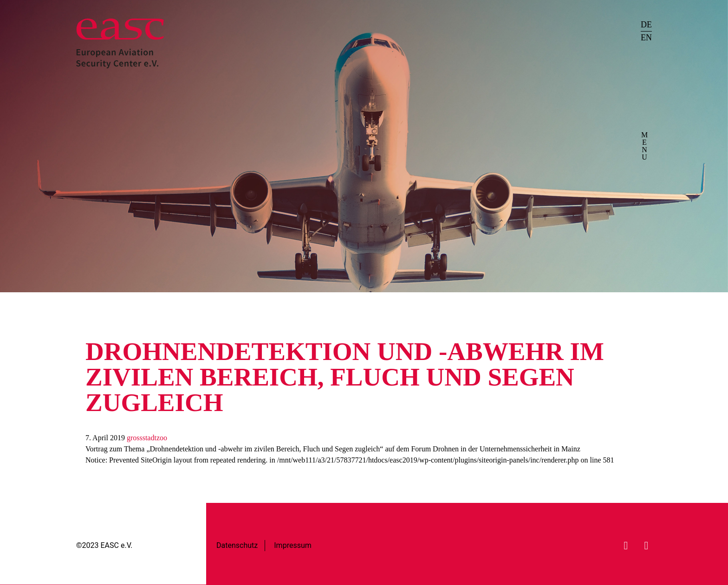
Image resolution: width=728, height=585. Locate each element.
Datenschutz (237, 545)
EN (646, 38)
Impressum (293, 545)
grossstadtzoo (147, 438)
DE (646, 25)
